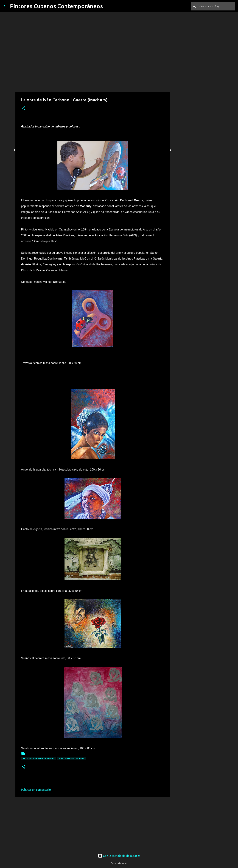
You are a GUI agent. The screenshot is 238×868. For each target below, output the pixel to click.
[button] (23, 108)
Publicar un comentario (36, 790)
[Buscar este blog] (217, 6)
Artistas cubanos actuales (39, 759)
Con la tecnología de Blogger (119, 856)
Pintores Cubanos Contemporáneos (56, 6)
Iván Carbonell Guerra (72, 759)
